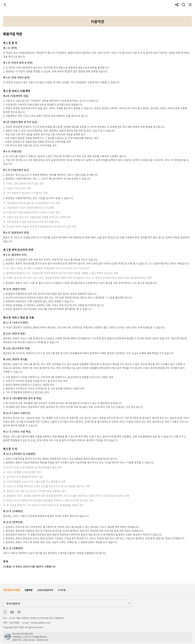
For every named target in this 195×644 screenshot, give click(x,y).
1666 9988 (14, 623)
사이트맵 (62, 590)
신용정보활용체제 (45, 590)
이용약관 (29, 590)
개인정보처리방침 (12, 590)
